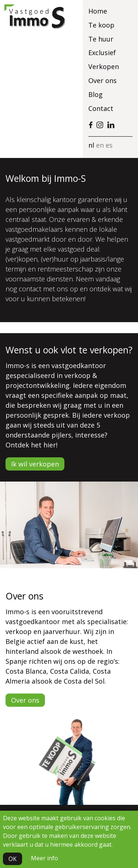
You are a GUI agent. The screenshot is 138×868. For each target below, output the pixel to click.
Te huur (101, 39)
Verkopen (104, 66)
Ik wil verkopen (35, 464)
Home (98, 11)
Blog (95, 94)
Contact (101, 108)
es (109, 145)
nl (91, 145)
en (100, 145)
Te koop (101, 25)
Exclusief (102, 53)
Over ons (102, 80)
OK (13, 859)
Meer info (45, 858)
